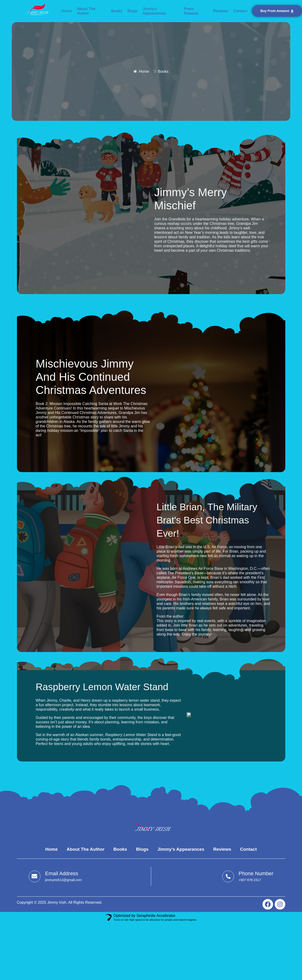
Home (66, 11)
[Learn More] (55, 876)
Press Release (191, 11)
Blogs (132, 11)
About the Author (86, 11)
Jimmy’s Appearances (154, 11)
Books (117, 11)
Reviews (221, 11)
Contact (240, 11)
